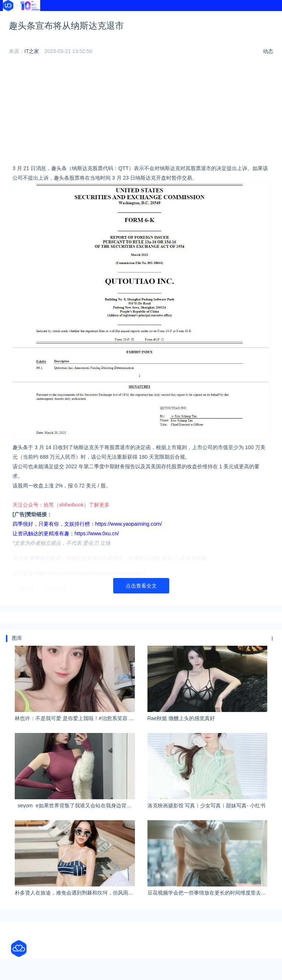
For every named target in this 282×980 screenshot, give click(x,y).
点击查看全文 (141, 586)
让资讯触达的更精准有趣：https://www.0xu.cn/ (66, 533)
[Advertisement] (141, 112)
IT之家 (32, 51)
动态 (268, 51)
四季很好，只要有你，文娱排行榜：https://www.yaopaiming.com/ (87, 524)
